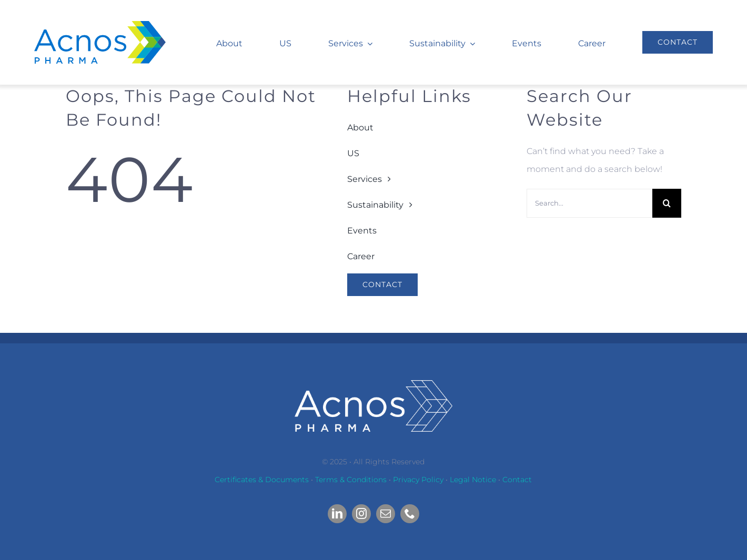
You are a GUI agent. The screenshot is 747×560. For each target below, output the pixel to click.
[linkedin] (337, 514)
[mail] (386, 514)
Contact (517, 480)
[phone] (410, 514)
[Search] (667, 203)
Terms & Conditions (351, 480)
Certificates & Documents (262, 480)
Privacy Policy (418, 480)
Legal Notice (473, 480)
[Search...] (589, 203)
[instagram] (361, 514)
